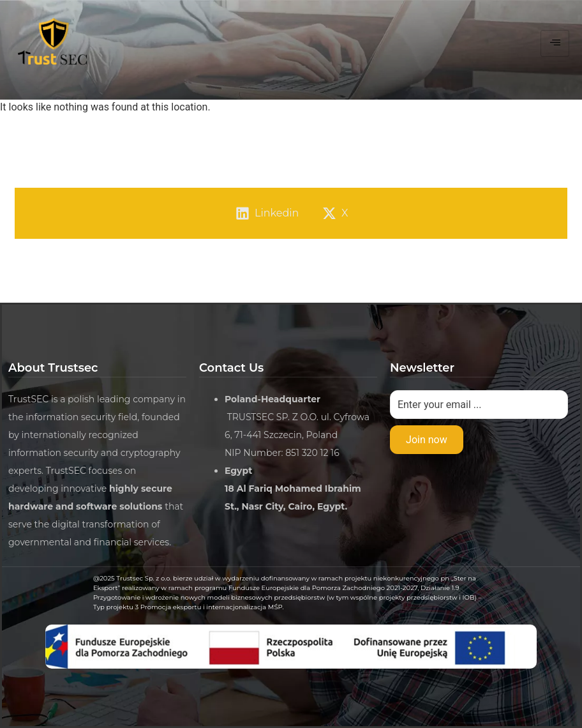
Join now (427, 440)
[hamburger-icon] (555, 43)
